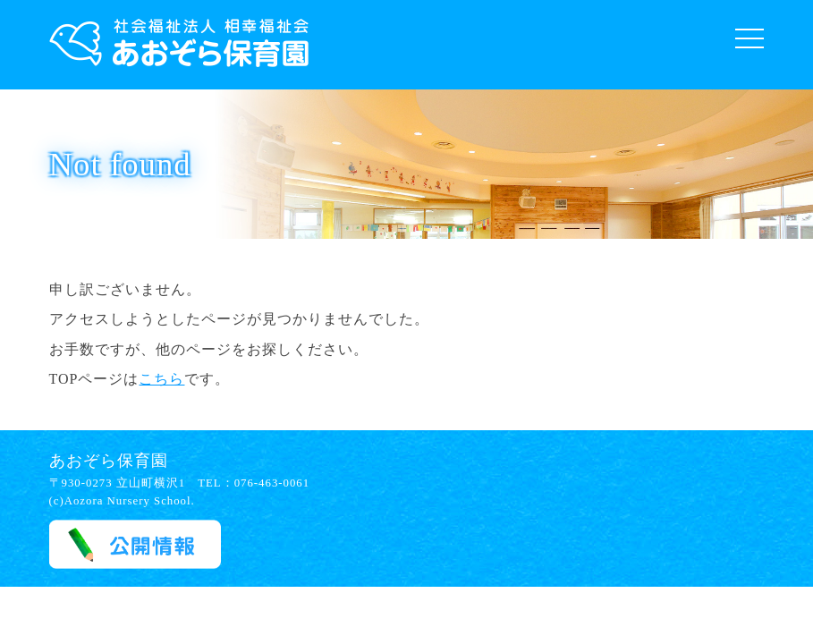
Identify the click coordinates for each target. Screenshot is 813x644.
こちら (161, 379)
